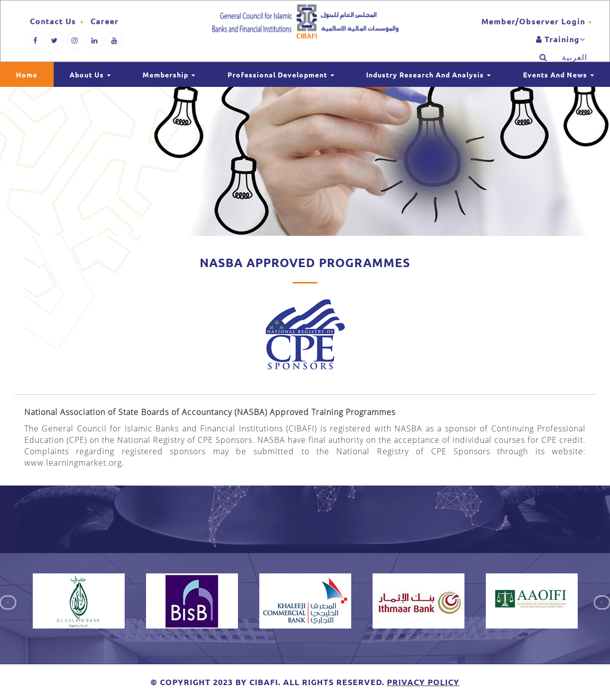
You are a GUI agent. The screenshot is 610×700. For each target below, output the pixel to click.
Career (105, 24)
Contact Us (53, 24)
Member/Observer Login (533, 25)
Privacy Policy (423, 682)
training (558, 43)
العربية (574, 61)
